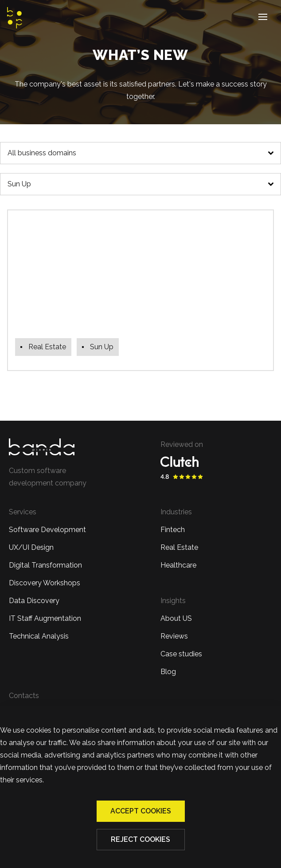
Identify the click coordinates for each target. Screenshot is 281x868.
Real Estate (179, 547)
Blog (168, 672)
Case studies (181, 654)
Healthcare (178, 565)
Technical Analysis (39, 636)
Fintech (173, 530)
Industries (176, 512)
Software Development (47, 530)
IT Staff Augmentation (45, 618)
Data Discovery (34, 601)
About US (176, 618)
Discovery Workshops (45, 583)
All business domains (42, 153)
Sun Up (19, 184)
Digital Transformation (45, 565)
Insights (173, 601)
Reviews (174, 636)
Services (23, 512)
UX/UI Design (31, 547)
